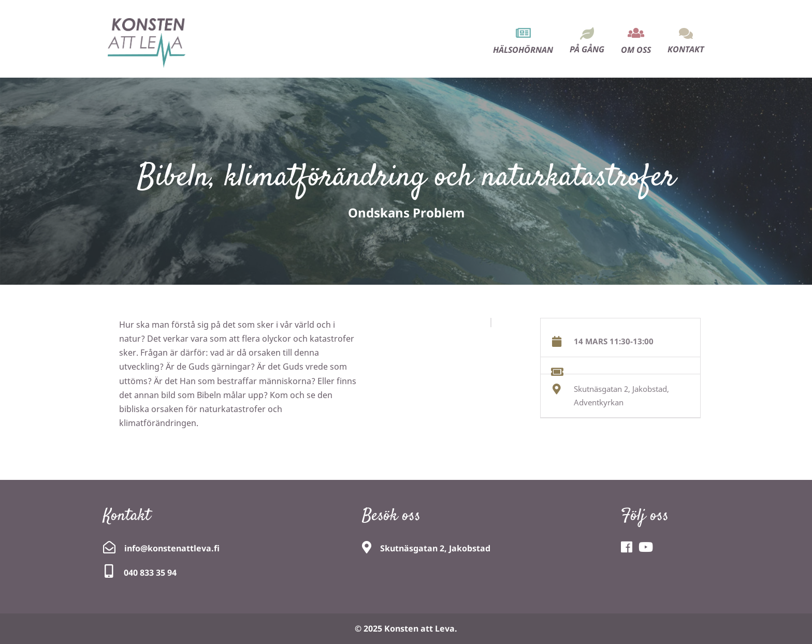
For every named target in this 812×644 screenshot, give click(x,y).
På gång (587, 49)
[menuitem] (523, 32)
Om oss (636, 50)
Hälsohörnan (523, 50)
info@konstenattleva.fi (172, 548)
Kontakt (686, 49)
